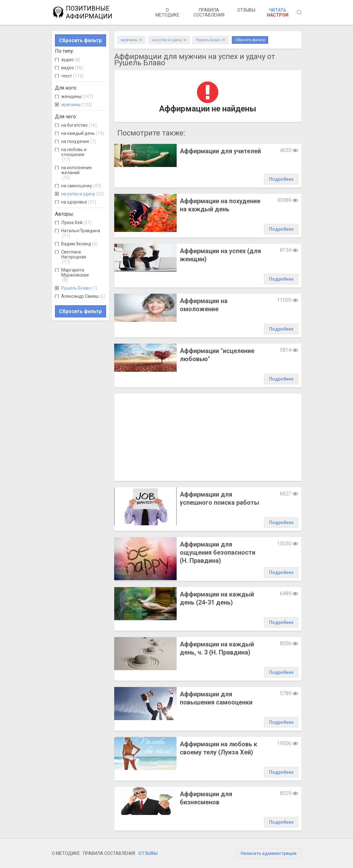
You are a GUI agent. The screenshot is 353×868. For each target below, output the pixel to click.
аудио (71, 60)
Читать (278, 12)
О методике (167, 12)
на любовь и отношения (74, 154)
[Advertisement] (208, 437)
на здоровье (79, 202)
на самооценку (81, 186)
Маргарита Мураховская (75, 275)
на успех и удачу (83, 194)
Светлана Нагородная (74, 257)
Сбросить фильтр (80, 40)
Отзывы (246, 10)
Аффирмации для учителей (220, 151)
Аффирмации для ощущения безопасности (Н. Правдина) (218, 552)
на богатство (79, 125)
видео (72, 68)
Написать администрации (269, 853)
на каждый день (83, 133)
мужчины (77, 105)
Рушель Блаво (79, 288)
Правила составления (209, 12)
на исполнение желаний (76, 173)
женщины (77, 96)
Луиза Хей (76, 223)
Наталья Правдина (81, 233)
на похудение (78, 141)
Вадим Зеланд (79, 244)
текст (72, 76)
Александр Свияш (83, 296)
